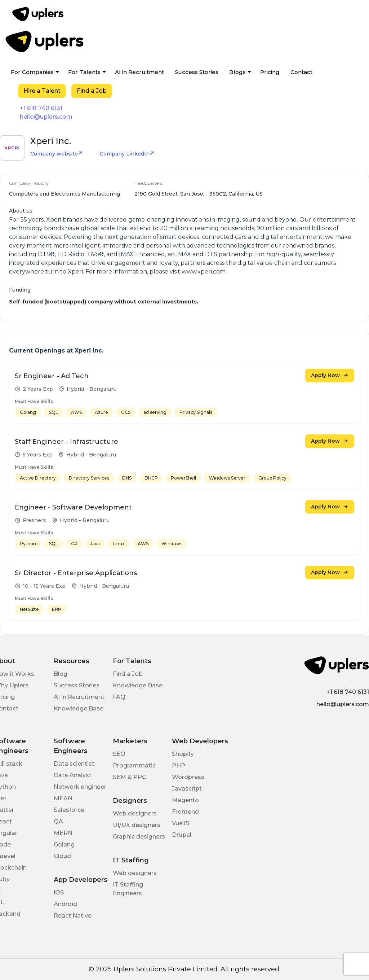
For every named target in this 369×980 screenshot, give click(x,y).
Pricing (270, 72)
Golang (64, 845)
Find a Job (92, 91)
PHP (179, 765)
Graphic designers (139, 837)
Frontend (185, 812)
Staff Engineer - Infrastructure (66, 442)
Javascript (187, 789)
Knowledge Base (79, 708)
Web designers (135, 813)
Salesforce (69, 810)
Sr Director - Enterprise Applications (76, 573)
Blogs (237, 72)
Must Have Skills (34, 401)
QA (58, 821)
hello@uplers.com (46, 117)
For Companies (32, 72)
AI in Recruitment (139, 72)
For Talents (84, 72)
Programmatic (134, 765)
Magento (185, 800)
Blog (61, 674)
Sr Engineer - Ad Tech (52, 376)
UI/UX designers (137, 825)
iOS (59, 892)
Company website (56, 154)
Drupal (182, 835)
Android (65, 904)
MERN (63, 833)
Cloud (62, 856)
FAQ (119, 697)
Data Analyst (73, 775)
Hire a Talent (42, 91)
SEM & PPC (130, 777)
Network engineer (80, 787)
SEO (119, 754)
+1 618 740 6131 (41, 108)
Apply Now (330, 375)
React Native (73, 916)
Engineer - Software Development (73, 507)
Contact (301, 72)
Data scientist (74, 764)
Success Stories (197, 72)
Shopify (183, 754)
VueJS (181, 823)
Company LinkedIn (127, 154)
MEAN (63, 798)
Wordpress (188, 777)
